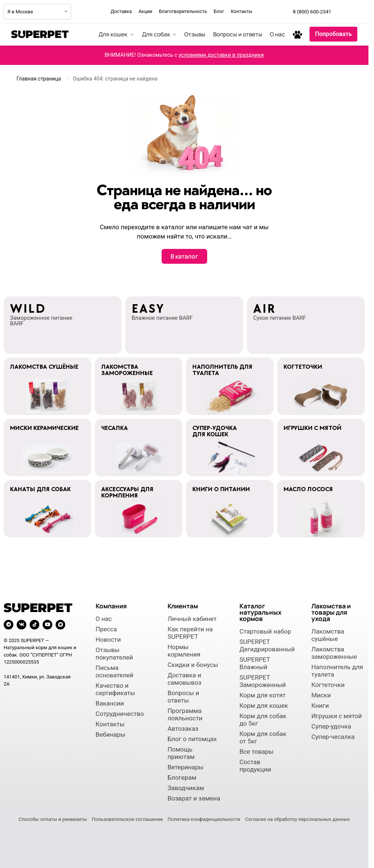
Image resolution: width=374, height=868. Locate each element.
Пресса (106, 629)
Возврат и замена (194, 798)
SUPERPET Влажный (255, 663)
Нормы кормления (184, 651)
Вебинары (110, 734)
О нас (104, 619)
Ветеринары (186, 767)
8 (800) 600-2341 (312, 11)
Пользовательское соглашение (127, 819)
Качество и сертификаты (115, 689)
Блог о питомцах (192, 739)
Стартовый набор (265, 631)
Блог (219, 11)
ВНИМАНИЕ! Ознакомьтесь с (184, 55)
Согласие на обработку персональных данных (297, 819)
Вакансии (110, 703)
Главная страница (39, 79)
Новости (108, 640)
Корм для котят (263, 695)
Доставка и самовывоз (184, 679)
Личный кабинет (192, 619)
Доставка (121, 11)
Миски (321, 695)
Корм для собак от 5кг (263, 737)
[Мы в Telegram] (342, 11)
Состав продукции (255, 766)
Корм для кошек (264, 706)
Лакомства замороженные (334, 653)
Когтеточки (328, 685)
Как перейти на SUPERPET (190, 633)
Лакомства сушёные (328, 635)
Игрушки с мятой (337, 716)
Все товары (256, 752)
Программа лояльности (185, 714)
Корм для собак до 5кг (263, 720)
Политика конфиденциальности (204, 819)
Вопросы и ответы (183, 697)
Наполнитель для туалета (337, 671)
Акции (145, 11)
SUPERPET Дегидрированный (266, 645)
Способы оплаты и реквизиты (53, 819)
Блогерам (182, 777)
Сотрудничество (120, 714)
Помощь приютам (181, 753)
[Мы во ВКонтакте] (359, 11)
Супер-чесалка (333, 737)
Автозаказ (183, 729)
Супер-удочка (331, 726)
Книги (320, 706)
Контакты (242, 11)
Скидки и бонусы (193, 665)
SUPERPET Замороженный (263, 681)
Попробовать (333, 34)
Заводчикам (186, 788)
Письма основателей (115, 671)
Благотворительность (183, 11)
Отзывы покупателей (114, 654)
